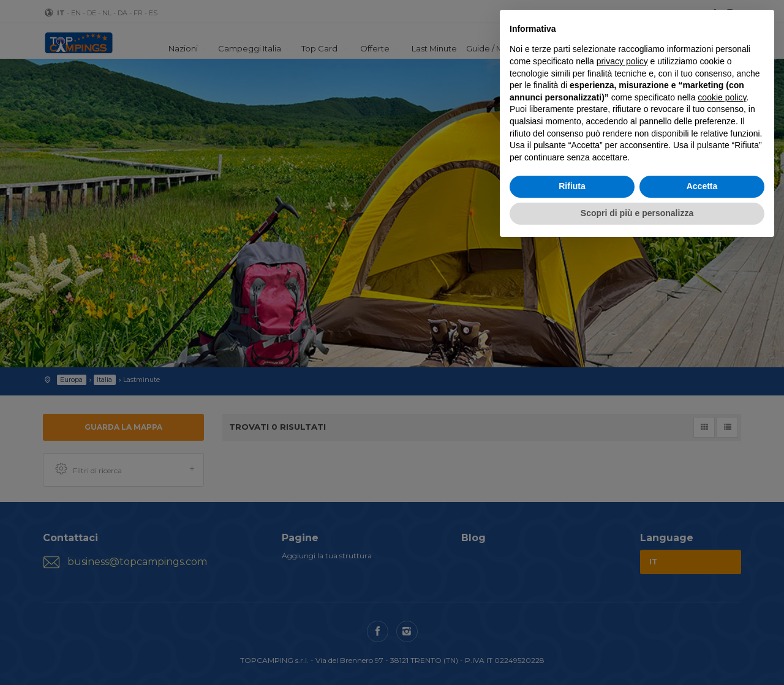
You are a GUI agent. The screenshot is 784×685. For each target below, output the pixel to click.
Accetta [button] (702, 186)
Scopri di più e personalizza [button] (637, 213)
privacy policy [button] (622, 61)
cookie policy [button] (722, 97)
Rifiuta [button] (572, 186)
